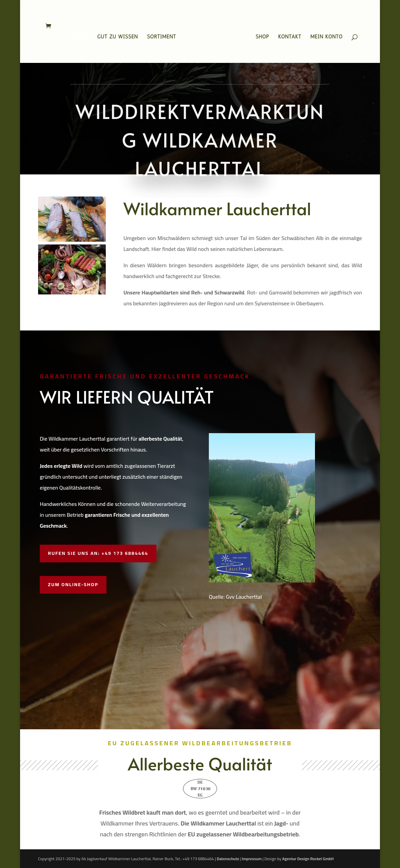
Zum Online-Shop (73, 584)
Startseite (73, 37)
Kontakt (290, 37)
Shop (263, 37)
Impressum (252, 859)
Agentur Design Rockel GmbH (308, 859)
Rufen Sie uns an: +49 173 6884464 (98, 553)
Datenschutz (228, 859)
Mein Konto (327, 37)
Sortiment (162, 37)
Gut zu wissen (118, 37)
